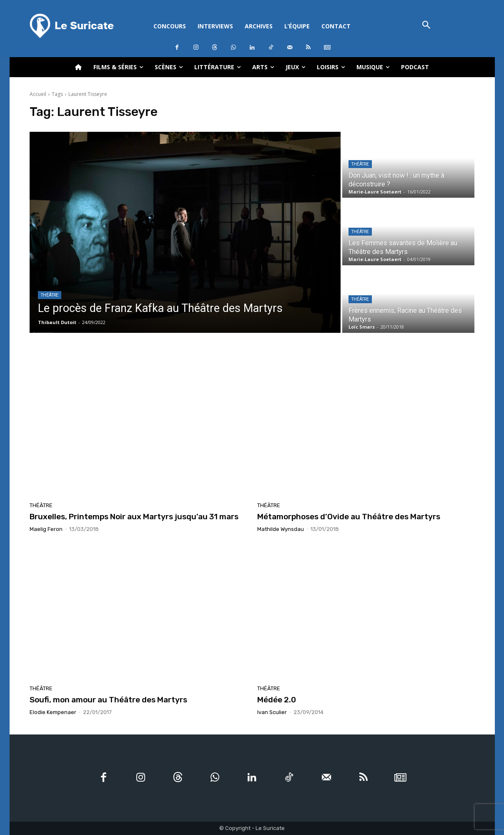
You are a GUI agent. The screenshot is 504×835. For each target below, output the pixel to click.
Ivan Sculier (272, 712)
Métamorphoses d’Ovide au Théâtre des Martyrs (349, 517)
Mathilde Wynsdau (281, 529)
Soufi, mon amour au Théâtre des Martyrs (108, 700)
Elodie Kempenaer (53, 712)
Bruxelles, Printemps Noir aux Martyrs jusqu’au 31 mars (134, 517)
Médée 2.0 (277, 700)
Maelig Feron (46, 529)
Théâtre (50, 295)
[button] (427, 26)
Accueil (38, 94)
